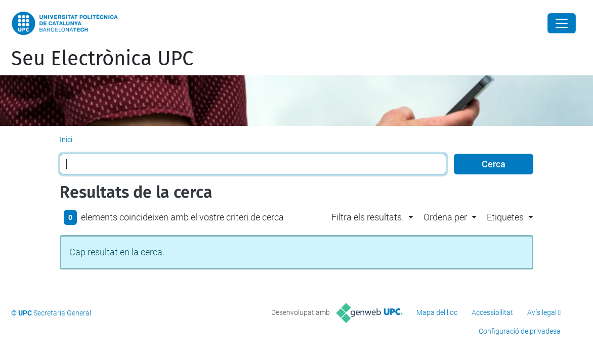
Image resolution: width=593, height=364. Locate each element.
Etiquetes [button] (505, 217)
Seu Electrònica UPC (102, 59)
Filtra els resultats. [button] (368, 217)
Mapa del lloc (437, 312)
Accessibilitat (492, 312)
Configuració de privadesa (520, 331)
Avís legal (542, 312)
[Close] (562, 23)
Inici (66, 140)
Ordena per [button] (445, 217)
